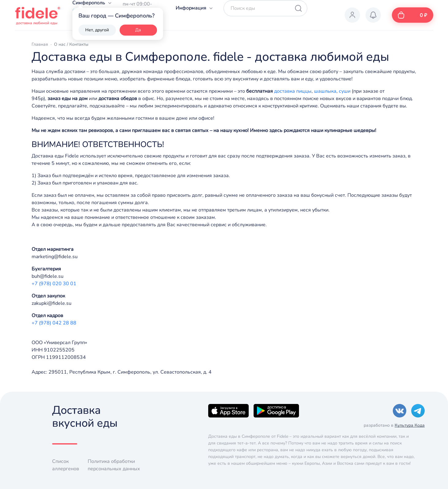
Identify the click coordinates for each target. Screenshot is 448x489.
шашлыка (325, 91)
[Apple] (228, 410)
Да (138, 30)
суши (345, 91)
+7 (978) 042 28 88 (54, 323)
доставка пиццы (293, 91)
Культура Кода (410, 425)
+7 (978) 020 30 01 (54, 284)
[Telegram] (418, 410)
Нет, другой (97, 30)
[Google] (276, 410)
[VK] (400, 410)
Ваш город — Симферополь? (117, 16)
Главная (40, 44)
